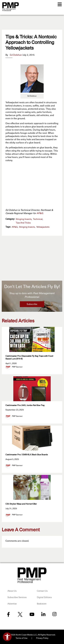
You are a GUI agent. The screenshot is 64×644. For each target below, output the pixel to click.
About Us (12, 591)
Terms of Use (22, 638)
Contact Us (42, 591)
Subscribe (32, 304)
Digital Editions (44, 597)
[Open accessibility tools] (7, 637)
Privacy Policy (42, 638)
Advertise (12, 604)
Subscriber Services (17, 597)
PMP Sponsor (17, 367)
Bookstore (42, 604)
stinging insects (27, 227)
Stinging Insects (24, 219)
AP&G (40, 213)
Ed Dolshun (16, 55)
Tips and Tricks (23, 223)
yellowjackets (43, 227)
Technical (38, 219)
